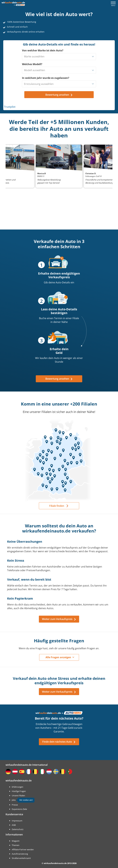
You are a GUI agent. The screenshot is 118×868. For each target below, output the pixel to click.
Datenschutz (18, 829)
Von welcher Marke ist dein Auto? (43, 50)
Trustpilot (10, 107)
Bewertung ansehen (59, 379)
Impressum (17, 821)
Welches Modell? (32, 64)
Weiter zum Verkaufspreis (59, 619)
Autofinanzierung (20, 854)
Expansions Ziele (19, 809)
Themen (16, 845)
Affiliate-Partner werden (23, 849)
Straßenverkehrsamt (21, 858)
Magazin (16, 841)
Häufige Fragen (19, 791)
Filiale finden (57, 506)
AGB (14, 825)
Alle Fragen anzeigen (58, 657)
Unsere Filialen (18, 795)
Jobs (14, 800)
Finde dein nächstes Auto (59, 742)
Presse (15, 805)
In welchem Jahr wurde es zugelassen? (46, 78)
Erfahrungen (17, 787)
